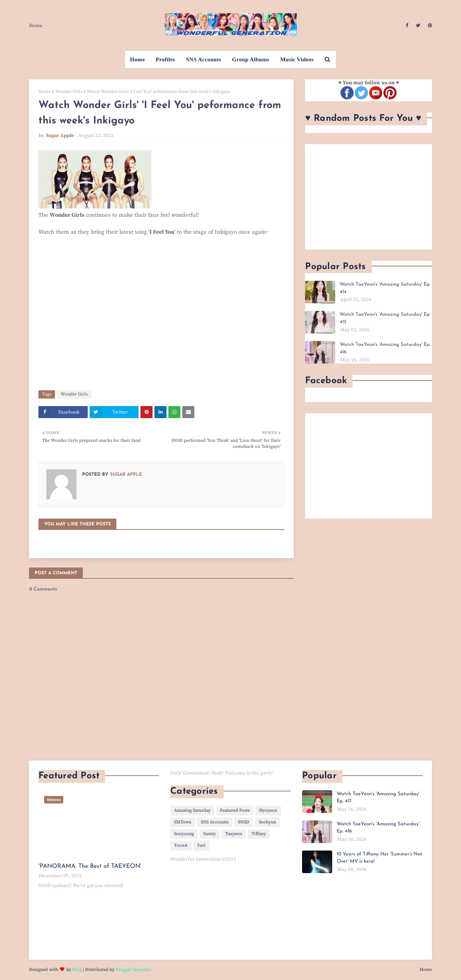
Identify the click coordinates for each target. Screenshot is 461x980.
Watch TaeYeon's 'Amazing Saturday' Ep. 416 (385, 348)
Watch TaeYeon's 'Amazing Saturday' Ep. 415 (385, 318)
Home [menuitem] (137, 59)
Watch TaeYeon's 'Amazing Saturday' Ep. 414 (385, 288)
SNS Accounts (215, 822)
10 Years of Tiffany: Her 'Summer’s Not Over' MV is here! (379, 858)
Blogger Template (134, 970)
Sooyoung (184, 834)
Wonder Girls (69, 92)
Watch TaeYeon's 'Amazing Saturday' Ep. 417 (378, 798)
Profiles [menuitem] (166, 59)
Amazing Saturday (192, 810)
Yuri (201, 845)
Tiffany (259, 834)
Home (36, 26)
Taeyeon (234, 834)
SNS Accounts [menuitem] (204, 59)
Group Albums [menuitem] (251, 59)
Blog (77, 970)
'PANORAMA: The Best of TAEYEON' (90, 866)
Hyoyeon (268, 810)
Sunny (210, 834)
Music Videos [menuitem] (297, 59)
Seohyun (267, 822)
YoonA (181, 845)
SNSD (244, 822)
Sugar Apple (60, 135)
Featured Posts (235, 810)
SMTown (183, 822)
